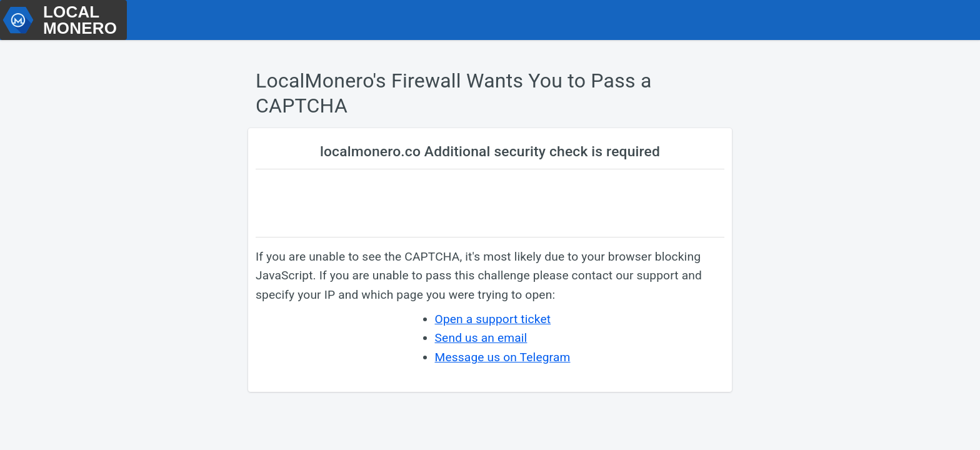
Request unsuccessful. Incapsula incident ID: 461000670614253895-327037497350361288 (490, 225)
